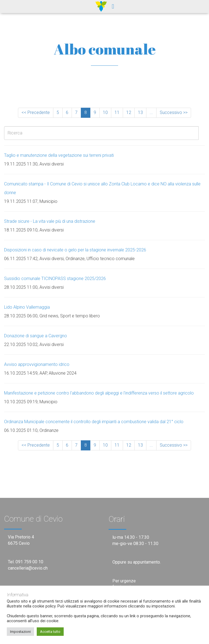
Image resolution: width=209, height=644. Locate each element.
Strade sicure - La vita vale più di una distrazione (50, 221)
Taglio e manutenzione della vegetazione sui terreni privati (59, 155)
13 (140, 112)
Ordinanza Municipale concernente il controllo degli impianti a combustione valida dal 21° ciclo (94, 422)
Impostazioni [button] (20, 632)
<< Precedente (36, 112)
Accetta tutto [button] (50, 632)
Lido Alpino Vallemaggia (27, 307)
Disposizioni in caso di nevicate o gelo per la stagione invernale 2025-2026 (75, 250)
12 (129, 112)
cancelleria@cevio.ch (28, 568)
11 (117, 112)
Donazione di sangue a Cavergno (36, 336)
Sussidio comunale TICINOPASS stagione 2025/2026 (55, 279)
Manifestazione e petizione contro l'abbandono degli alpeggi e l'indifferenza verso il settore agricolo (99, 393)
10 (105, 112)
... (151, 112)
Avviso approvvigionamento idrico (37, 364)
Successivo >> (174, 112)
